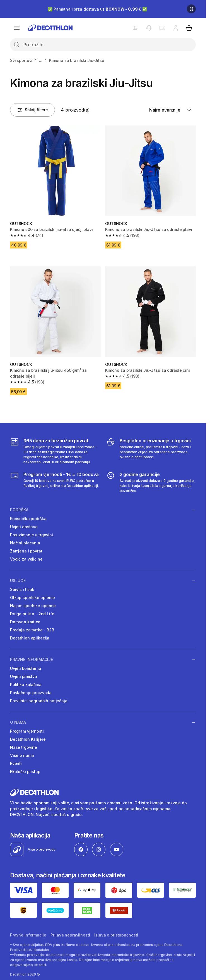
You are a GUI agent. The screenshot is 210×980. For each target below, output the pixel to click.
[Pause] (191, 9)
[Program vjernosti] (55, 482)
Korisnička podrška (28, 519)
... (41, 60)
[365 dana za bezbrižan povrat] (55, 451)
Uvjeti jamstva (24, 676)
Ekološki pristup (25, 772)
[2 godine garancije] (151, 482)
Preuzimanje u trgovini (32, 535)
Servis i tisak (22, 589)
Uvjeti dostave (24, 527)
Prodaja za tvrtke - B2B (32, 630)
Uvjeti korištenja (26, 668)
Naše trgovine (24, 747)
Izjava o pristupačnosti (116, 935)
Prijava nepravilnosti (70, 935)
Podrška (19, 510)
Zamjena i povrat (26, 551)
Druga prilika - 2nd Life (32, 614)
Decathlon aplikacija (30, 638)
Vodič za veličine (26, 559)
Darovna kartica (25, 622)
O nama (18, 722)
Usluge (18, 581)
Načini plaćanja (25, 543)
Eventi (16, 763)
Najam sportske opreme (33, 606)
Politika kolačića (26, 685)
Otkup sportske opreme (32, 598)
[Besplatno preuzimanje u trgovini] (151, 451)
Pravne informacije (32, 660)
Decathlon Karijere (28, 739)
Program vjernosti (27, 731)
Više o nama (22, 755)
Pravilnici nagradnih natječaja (39, 701)
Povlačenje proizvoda (31, 693)
